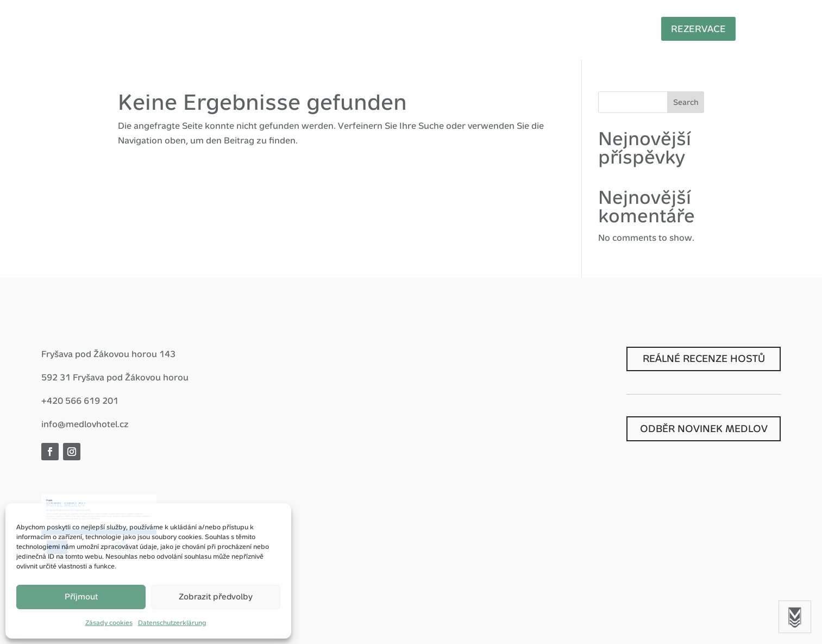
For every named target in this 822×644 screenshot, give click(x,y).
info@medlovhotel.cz (85, 424)
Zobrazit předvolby (216, 596)
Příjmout (81, 596)
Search (686, 102)
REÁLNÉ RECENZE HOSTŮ (704, 358)
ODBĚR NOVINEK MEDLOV (704, 429)
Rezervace (706, 29)
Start (186, 31)
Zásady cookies (109, 623)
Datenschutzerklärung (172, 623)
